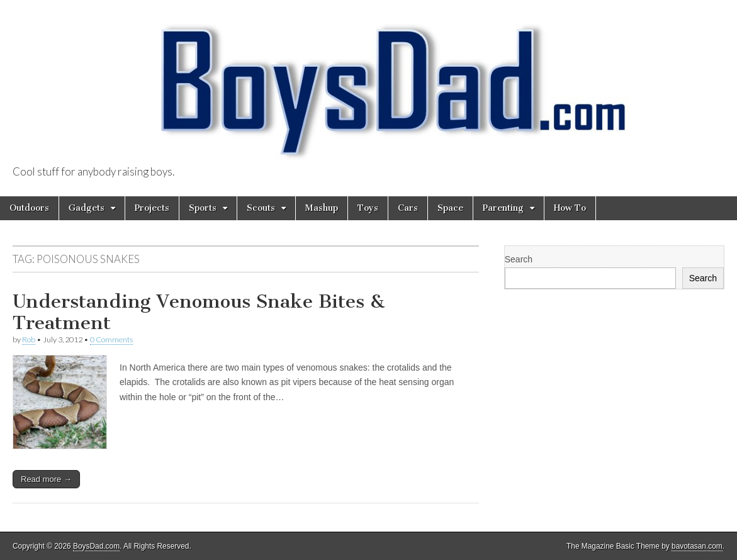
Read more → (46, 479)
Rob (29, 339)
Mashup (322, 208)
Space (450, 208)
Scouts (261, 208)
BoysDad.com (96, 546)
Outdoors (29, 208)
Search (519, 259)
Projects (152, 208)
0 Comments (111, 339)
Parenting (503, 208)
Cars (408, 208)
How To (570, 208)
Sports (203, 208)
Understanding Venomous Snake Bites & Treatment (199, 312)
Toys (368, 208)
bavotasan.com (697, 546)
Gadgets (87, 208)
